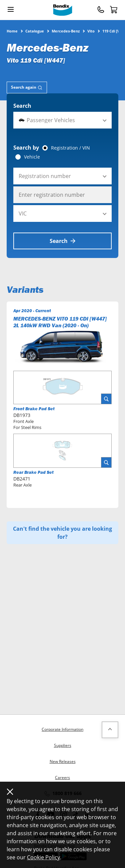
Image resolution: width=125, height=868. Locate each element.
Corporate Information (62, 729)
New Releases (63, 761)
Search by (26, 148)
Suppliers (63, 745)
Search (22, 106)
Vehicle (32, 157)
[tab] (27, 88)
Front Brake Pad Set (34, 409)
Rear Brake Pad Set (33, 472)
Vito (91, 31)
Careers (62, 777)
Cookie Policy (43, 857)
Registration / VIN (70, 148)
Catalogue (35, 31)
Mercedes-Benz (66, 31)
